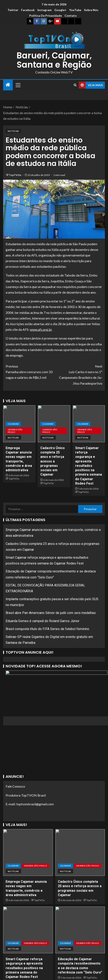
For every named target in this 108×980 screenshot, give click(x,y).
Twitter (13, 10)
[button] (18, 85)
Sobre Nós (91, 10)
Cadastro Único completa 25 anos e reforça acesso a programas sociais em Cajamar (53, 461)
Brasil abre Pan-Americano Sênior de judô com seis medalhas (51, 613)
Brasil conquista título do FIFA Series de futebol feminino (47, 629)
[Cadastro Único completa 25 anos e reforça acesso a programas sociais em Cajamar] (80, 852)
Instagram (44, 10)
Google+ (60, 10)
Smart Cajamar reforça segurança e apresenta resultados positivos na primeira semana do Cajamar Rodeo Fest (89, 466)
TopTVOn (15, 175)
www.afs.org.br (41, 329)
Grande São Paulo (15, 431)
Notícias (13, 131)
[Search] (75, 85)
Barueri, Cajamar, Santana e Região (54, 60)
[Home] (8, 85)
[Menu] (18, 85)
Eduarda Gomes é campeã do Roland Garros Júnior (43, 621)
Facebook (28, 10)
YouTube (75, 10)
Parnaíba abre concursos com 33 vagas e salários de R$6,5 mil (30, 371)
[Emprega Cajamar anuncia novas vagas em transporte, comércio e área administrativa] (28, 852)
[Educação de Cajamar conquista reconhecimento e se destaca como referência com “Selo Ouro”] (80, 930)
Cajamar (13, 424)
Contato (71, 16)
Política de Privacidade (46, 16)
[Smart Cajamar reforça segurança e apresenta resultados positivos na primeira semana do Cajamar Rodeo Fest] (28, 930)
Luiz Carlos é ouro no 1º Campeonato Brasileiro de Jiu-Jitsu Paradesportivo (78, 374)
